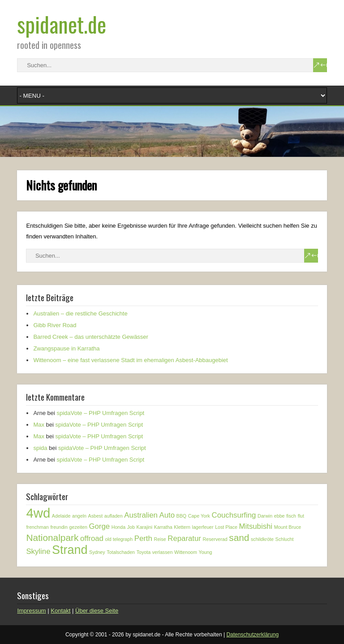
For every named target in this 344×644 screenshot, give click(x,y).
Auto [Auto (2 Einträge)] (167, 515)
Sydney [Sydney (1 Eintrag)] (97, 552)
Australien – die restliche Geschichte (80, 313)
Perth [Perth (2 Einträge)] (143, 538)
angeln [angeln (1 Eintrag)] (79, 516)
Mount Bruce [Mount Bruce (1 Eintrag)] (288, 527)
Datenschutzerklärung (252, 635)
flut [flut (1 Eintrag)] (301, 516)
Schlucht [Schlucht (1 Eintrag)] (285, 539)
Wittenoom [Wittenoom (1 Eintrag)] (186, 552)
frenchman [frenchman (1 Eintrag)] (37, 527)
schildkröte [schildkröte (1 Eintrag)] (262, 539)
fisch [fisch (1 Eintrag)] (291, 516)
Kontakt (60, 611)
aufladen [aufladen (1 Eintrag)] (114, 516)
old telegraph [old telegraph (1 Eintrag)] (119, 539)
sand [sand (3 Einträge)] (239, 538)
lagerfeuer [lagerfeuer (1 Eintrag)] (203, 527)
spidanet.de (62, 24)
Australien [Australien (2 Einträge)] (141, 515)
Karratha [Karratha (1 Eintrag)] (163, 527)
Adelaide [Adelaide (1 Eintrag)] (61, 516)
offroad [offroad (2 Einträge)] (92, 538)
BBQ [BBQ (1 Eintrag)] (182, 516)
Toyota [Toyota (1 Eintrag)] (144, 552)
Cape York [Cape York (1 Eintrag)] (199, 516)
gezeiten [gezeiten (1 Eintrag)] (78, 527)
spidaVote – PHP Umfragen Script (100, 413)
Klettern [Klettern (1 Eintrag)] (182, 527)
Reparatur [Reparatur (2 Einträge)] (184, 538)
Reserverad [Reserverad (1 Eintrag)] (215, 539)
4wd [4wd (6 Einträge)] (38, 513)
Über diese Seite (97, 611)
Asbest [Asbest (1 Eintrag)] (96, 516)
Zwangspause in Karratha (66, 348)
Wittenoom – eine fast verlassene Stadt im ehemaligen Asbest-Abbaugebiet (130, 360)
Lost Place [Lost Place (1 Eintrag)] (226, 527)
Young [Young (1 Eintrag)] (206, 552)
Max (39, 425)
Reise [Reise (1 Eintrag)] (160, 539)
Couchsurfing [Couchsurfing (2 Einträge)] (234, 515)
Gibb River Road (55, 325)
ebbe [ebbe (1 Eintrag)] (279, 516)
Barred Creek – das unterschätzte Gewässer (91, 337)
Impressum (31, 611)
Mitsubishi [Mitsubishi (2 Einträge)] (256, 526)
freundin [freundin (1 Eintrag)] (59, 527)
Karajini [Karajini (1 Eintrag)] (145, 527)
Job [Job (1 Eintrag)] (131, 527)
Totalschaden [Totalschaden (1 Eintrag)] (121, 552)
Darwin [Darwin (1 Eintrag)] (265, 516)
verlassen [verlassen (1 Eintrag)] (163, 552)
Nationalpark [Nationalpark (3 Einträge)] (52, 538)
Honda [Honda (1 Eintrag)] (118, 527)
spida (40, 448)
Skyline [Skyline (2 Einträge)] (38, 551)
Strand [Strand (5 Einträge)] (70, 550)
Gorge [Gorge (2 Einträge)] (99, 526)
